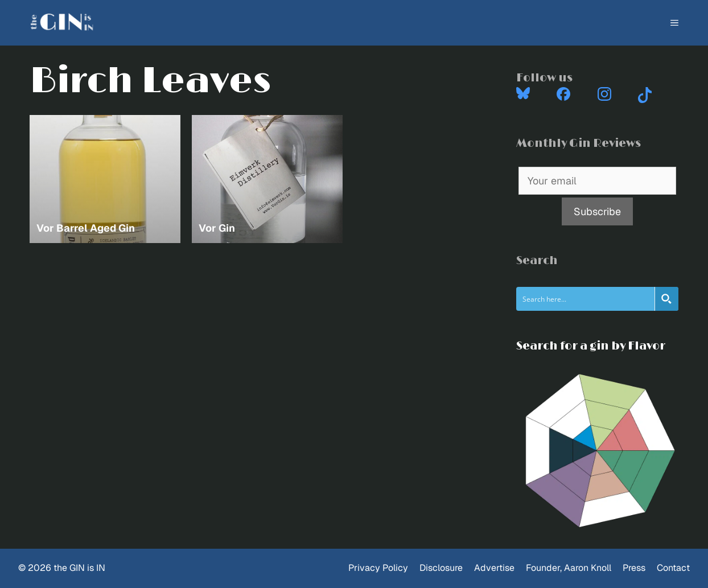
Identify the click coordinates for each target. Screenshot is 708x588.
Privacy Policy (378, 568)
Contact (673, 568)
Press (634, 568)
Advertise (494, 568)
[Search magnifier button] (666, 299)
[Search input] (586, 299)
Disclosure (441, 568)
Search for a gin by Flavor (591, 346)
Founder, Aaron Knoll (569, 568)
